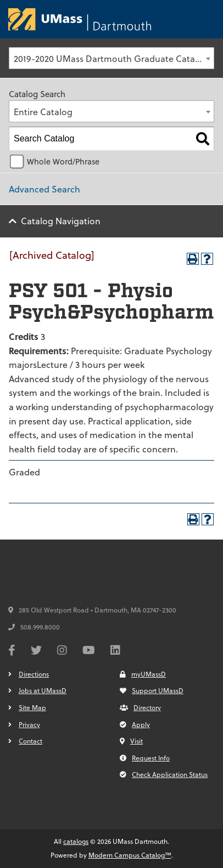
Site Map (32, 707)
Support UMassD (152, 690)
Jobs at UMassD (43, 690)
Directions (34, 674)
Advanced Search (44, 189)
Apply (135, 724)
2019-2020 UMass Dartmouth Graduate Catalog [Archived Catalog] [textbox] (114, 58)
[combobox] (112, 58)
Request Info (145, 758)
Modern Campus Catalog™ (130, 855)
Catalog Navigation (61, 221)
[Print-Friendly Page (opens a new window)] (193, 259)
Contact (30, 741)
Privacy (29, 724)
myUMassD (143, 674)
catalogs (76, 841)
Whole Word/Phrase (63, 161)
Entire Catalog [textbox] (43, 112)
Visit (131, 741)
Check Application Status (164, 774)
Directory (140, 707)
